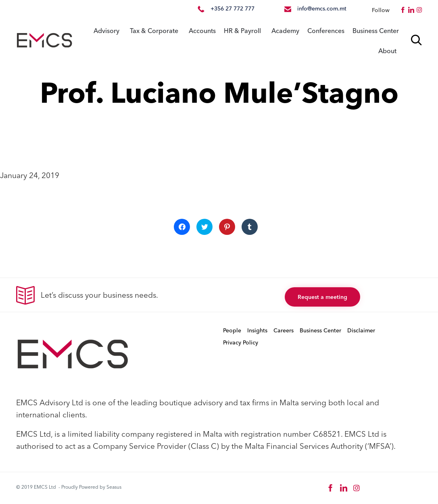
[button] (322, 297)
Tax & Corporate (154, 31)
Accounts (202, 31)
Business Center (376, 31)
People (232, 330)
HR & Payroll (242, 31)
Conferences (326, 31)
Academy (285, 31)
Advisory (106, 31)
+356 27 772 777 (233, 8)
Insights (257, 330)
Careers (284, 330)
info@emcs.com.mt (322, 8)
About (387, 51)
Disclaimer (361, 330)
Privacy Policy (241, 342)
